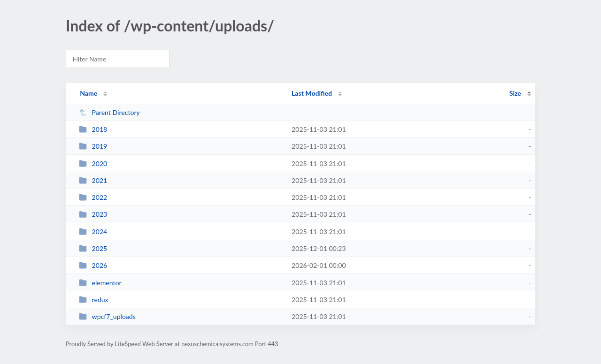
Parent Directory (109, 112)
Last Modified (312, 93)
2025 (93, 248)
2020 (93, 163)
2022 (93, 197)
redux (93, 300)
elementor (100, 283)
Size (515, 93)
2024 (93, 231)
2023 (93, 214)
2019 (93, 146)
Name (89, 93)
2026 (93, 265)
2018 (93, 129)
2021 (93, 180)
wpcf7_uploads (107, 316)
